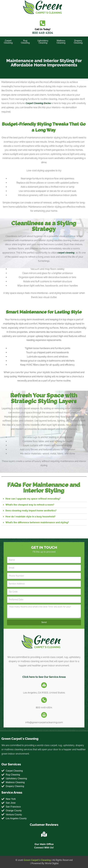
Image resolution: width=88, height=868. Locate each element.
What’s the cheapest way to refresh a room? (30, 505)
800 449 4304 (43, 33)
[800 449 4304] (44, 700)
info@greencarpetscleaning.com (44, 722)
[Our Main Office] (44, 834)
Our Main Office (44, 844)
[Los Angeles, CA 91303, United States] (44, 685)
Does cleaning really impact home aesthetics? (31, 511)
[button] (44, 499)
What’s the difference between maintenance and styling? (37, 522)
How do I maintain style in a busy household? (30, 517)
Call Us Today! (43, 29)
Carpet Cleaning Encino (38, 103)
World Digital (52, 863)
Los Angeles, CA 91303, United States (44, 693)
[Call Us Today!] (43, 23)
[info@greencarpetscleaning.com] (44, 715)
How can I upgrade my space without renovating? (33, 499)
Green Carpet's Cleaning (37, 860)
